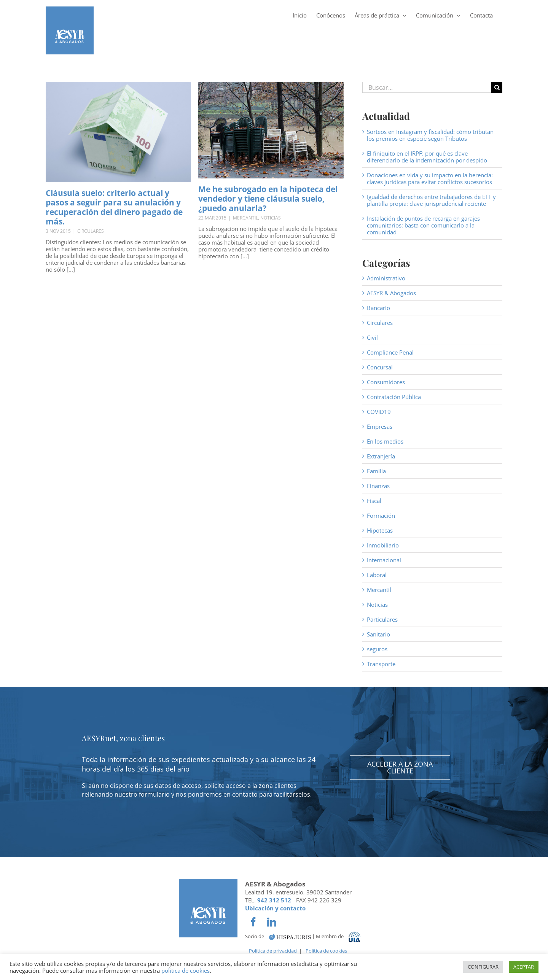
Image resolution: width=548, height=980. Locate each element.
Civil (372, 337)
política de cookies (186, 970)
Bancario (378, 308)
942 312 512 (274, 900)
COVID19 (379, 412)
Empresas (380, 426)
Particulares (382, 619)
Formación (381, 515)
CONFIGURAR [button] (483, 967)
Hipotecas (380, 530)
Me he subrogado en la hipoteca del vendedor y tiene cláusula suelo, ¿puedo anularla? (268, 199)
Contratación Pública (394, 397)
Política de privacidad (273, 951)
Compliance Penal (390, 352)
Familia (376, 471)
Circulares (91, 231)
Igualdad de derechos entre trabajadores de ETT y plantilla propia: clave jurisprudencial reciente (431, 200)
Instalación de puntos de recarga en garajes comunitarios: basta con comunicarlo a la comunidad (423, 225)
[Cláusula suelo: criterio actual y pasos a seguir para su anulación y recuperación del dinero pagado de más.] (118, 132)
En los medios (385, 441)
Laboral (377, 575)
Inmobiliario (383, 545)
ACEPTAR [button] (524, 967)
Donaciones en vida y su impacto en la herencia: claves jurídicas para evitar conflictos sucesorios (430, 178)
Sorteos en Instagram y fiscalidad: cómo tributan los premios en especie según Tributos (430, 135)
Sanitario (378, 634)
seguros (377, 649)
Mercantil (245, 218)
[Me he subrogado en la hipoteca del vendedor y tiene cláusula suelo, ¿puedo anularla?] (271, 130)
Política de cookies (326, 951)
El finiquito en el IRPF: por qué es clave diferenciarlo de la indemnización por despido (427, 157)
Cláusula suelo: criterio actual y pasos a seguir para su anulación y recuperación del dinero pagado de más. (114, 207)
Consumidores (386, 382)
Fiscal (374, 501)
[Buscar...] (427, 87)
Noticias (271, 218)
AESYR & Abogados (391, 293)
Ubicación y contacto (275, 908)
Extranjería (381, 456)
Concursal (380, 367)
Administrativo (386, 278)
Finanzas (378, 486)
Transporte (381, 664)
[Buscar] (497, 87)
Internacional (384, 560)
